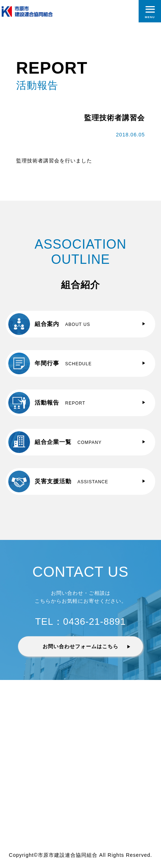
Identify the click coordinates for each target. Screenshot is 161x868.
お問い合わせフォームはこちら (80, 646)
